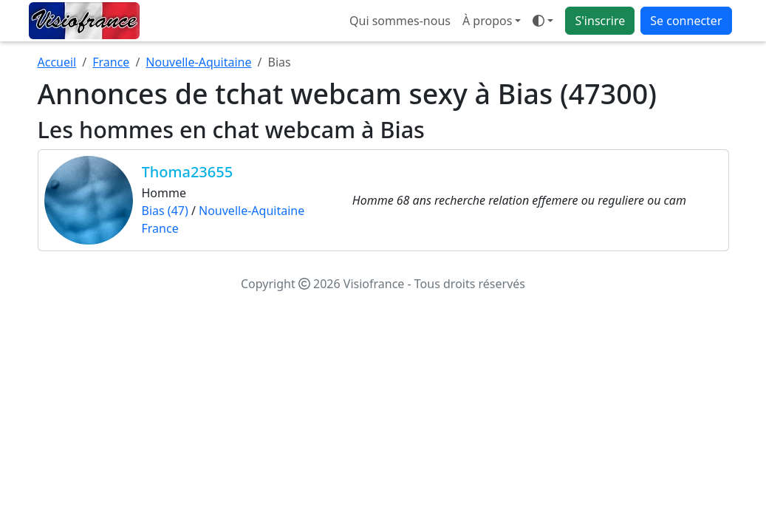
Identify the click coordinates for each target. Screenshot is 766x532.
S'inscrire (600, 21)
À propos (487, 21)
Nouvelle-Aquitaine (198, 62)
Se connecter (686, 21)
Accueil (57, 62)
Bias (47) (165, 211)
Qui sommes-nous (400, 21)
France (111, 62)
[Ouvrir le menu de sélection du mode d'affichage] (543, 21)
